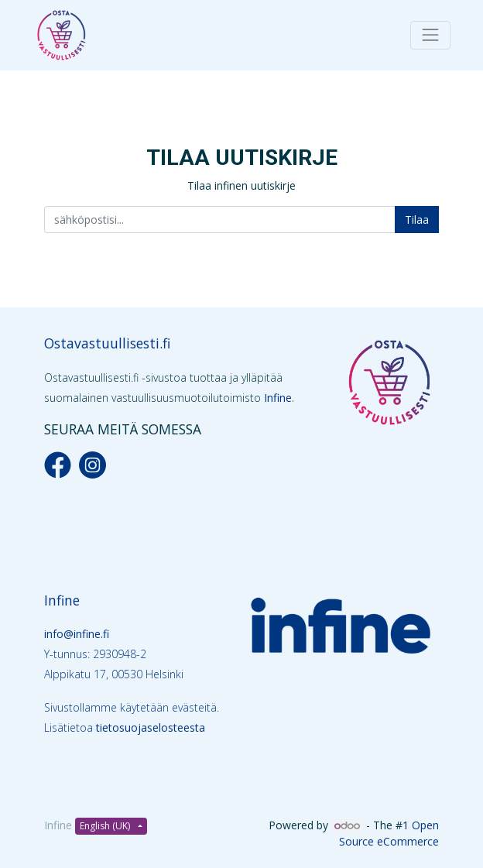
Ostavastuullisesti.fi (107, 343)
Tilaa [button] (417, 220)
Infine (278, 398)
